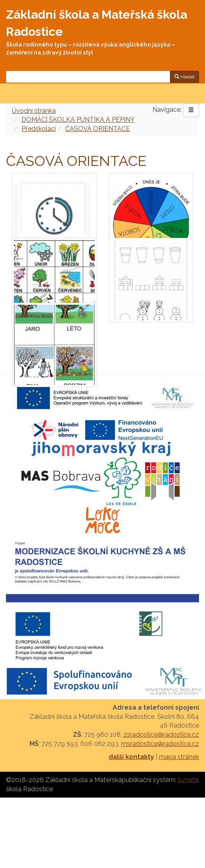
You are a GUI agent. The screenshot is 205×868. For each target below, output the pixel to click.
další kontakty (131, 757)
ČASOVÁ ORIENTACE (98, 129)
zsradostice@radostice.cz (161, 735)
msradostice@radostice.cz (160, 744)
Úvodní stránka (34, 111)
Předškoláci (39, 129)
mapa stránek (179, 757)
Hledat (184, 77)
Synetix (188, 780)
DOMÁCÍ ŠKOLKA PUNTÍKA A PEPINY (78, 120)
